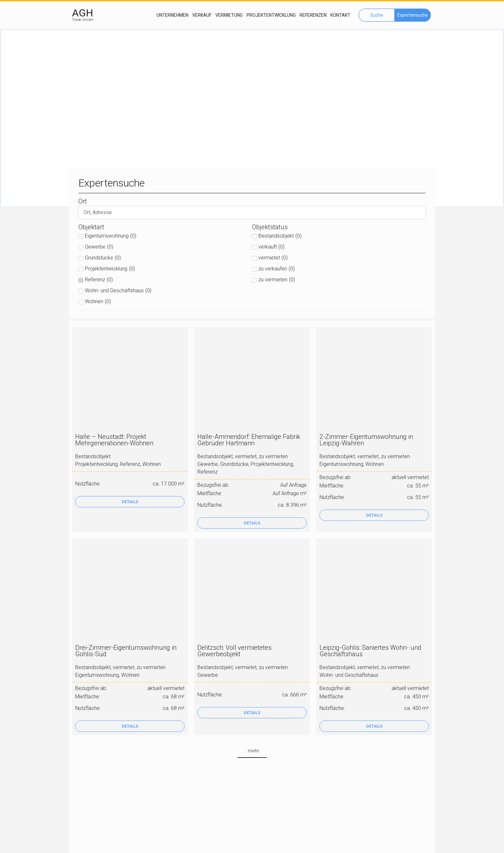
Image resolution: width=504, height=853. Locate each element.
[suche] (252, 213)
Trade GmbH (83, 20)
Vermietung (229, 15)
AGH (83, 13)
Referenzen (313, 15)
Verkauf (202, 15)
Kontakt (340, 15)
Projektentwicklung (271, 15)
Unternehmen (172, 15)
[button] (377, 15)
